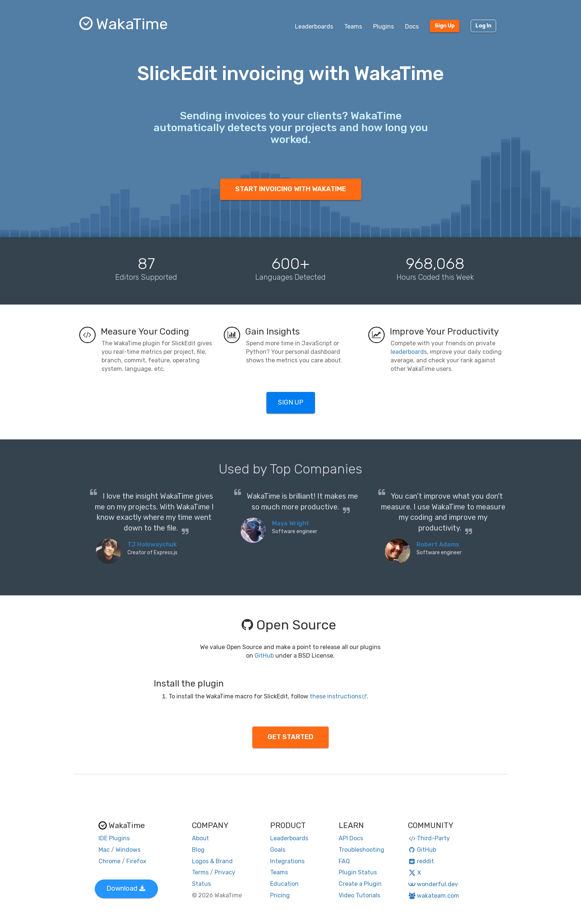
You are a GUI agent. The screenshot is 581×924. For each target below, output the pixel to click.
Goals (278, 850)
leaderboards (409, 352)
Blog (198, 850)
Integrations (287, 861)
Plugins (384, 26)
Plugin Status (358, 872)
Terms (200, 872)
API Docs (351, 838)
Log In (483, 26)
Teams (353, 26)
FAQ (344, 861)
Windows (128, 850)
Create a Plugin (360, 884)
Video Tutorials (359, 895)
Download (126, 888)
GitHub (264, 656)
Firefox (136, 861)
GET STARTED (290, 737)
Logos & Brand (212, 861)
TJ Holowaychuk (152, 544)
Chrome (109, 861)
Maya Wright (290, 523)
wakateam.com (434, 896)
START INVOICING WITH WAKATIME (291, 189)
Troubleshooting (361, 850)
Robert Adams (438, 544)
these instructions (338, 696)
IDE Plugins (114, 838)
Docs (412, 26)
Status (201, 884)
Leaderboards (314, 26)
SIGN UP (291, 402)
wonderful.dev (433, 884)
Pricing (280, 895)
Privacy (225, 872)
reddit (421, 861)
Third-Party (429, 838)
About (200, 838)
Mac (104, 850)
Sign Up (445, 26)
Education (284, 884)
